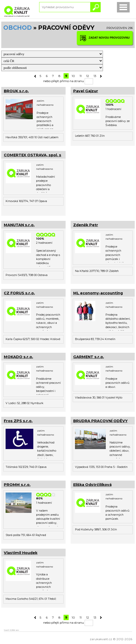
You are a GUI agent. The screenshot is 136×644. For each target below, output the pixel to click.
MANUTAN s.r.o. (19, 225)
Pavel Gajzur (86, 91)
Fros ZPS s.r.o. (18, 421)
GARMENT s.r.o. (89, 357)
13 (95, 76)
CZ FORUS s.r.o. (19, 293)
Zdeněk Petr (86, 225)
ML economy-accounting (98, 293)
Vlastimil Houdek (21, 553)
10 (73, 76)
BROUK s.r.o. (16, 91)
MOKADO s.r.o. (18, 357)
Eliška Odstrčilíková (92, 485)
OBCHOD (18, 28)
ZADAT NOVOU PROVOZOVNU (105, 38)
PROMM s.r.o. (17, 485)
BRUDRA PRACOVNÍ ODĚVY (100, 421)
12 (88, 76)
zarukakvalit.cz (101, 639)
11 (81, 76)
